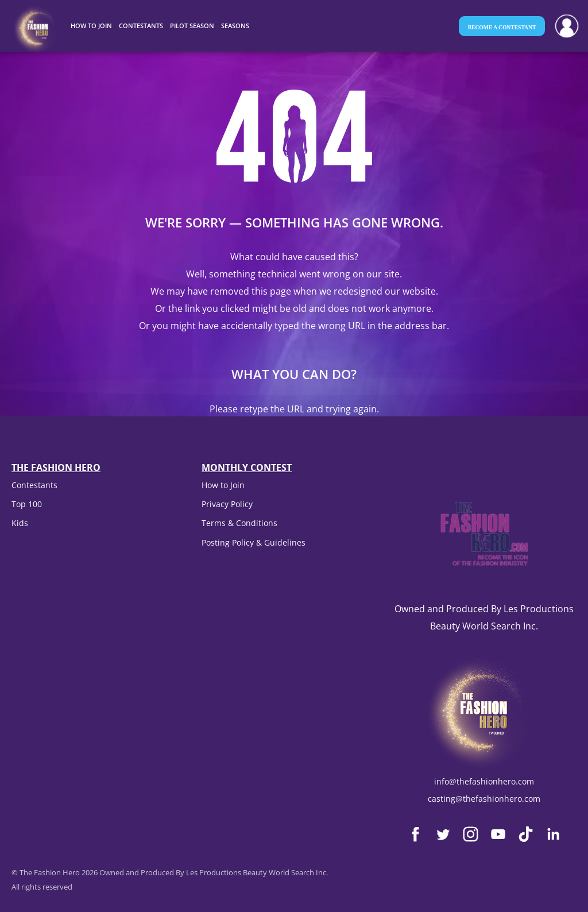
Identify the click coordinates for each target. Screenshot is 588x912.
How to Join (223, 485)
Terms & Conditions (239, 523)
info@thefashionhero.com (484, 781)
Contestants (34, 485)
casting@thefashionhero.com (484, 799)
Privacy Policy (227, 504)
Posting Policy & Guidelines (254, 542)
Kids (20, 523)
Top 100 (27, 504)
